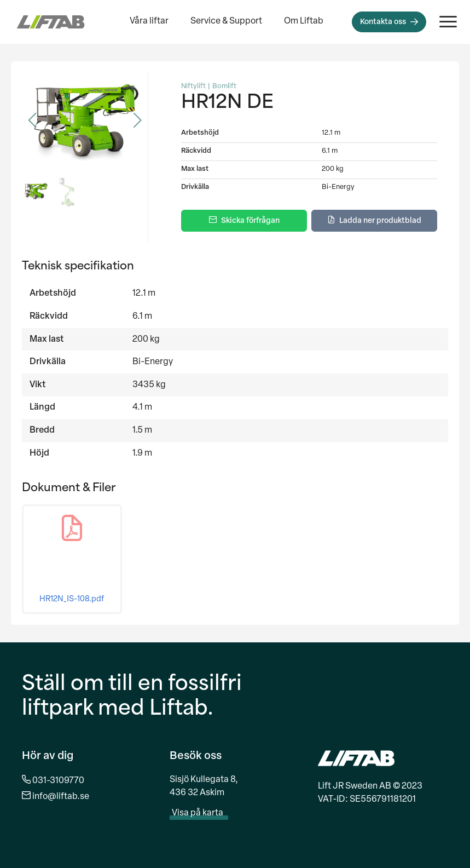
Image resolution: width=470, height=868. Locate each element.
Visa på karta (203, 813)
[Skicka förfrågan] (244, 221)
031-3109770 (58, 781)
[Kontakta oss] (389, 22)
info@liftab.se (61, 797)
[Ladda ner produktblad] (374, 221)
